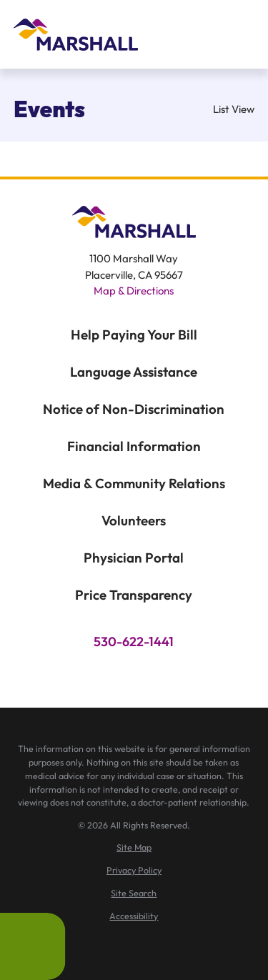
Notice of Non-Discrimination (134, 409)
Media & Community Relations (134, 483)
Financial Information (134, 446)
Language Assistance (134, 372)
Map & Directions (134, 291)
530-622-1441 (134, 642)
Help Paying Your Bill (134, 335)
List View (224, 109)
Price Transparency (134, 595)
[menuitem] (134, 847)
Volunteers (134, 520)
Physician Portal (134, 558)
